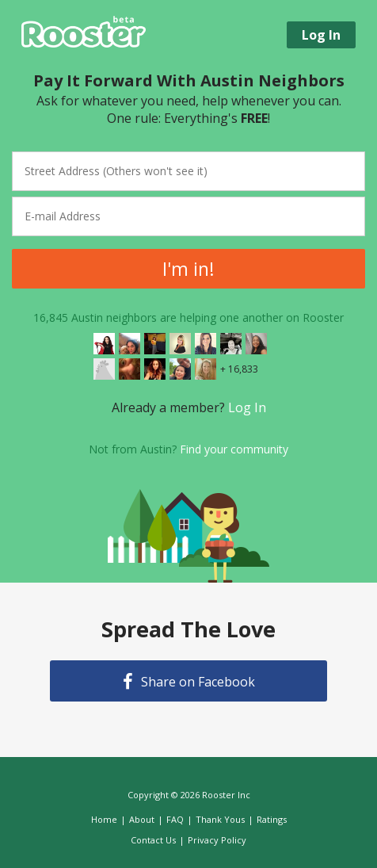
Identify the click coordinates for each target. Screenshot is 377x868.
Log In (247, 407)
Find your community (234, 449)
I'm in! (188, 269)
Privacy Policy (217, 840)
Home (104, 819)
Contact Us (153, 840)
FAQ (175, 819)
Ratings (272, 819)
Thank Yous (220, 819)
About (142, 819)
